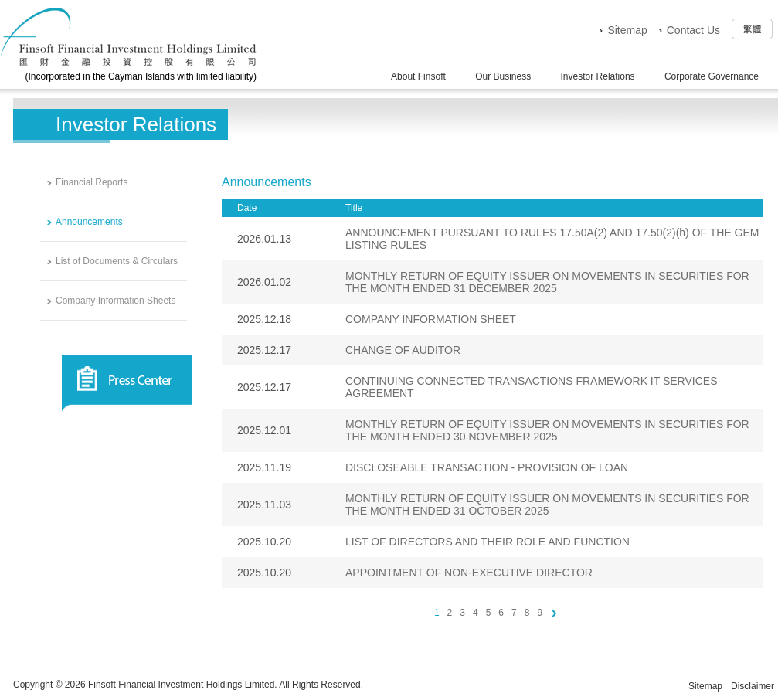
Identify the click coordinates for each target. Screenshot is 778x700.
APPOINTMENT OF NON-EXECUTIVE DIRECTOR (469, 573)
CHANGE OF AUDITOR (403, 350)
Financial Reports (92, 182)
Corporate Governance (712, 76)
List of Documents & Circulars (117, 261)
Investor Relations (598, 76)
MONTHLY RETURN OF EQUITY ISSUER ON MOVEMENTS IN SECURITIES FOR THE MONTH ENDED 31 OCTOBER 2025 (547, 505)
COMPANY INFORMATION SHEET (431, 319)
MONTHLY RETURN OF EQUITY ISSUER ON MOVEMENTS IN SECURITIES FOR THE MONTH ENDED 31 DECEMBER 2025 (547, 282)
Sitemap (627, 30)
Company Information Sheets (116, 301)
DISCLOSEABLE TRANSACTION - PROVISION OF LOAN (487, 467)
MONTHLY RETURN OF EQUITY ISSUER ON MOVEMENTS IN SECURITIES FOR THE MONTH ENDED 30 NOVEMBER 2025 (547, 430)
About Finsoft (418, 76)
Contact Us (693, 30)
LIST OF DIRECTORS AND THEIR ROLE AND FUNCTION (488, 542)
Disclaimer (753, 686)
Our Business (503, 76)
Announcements (89, 222)
